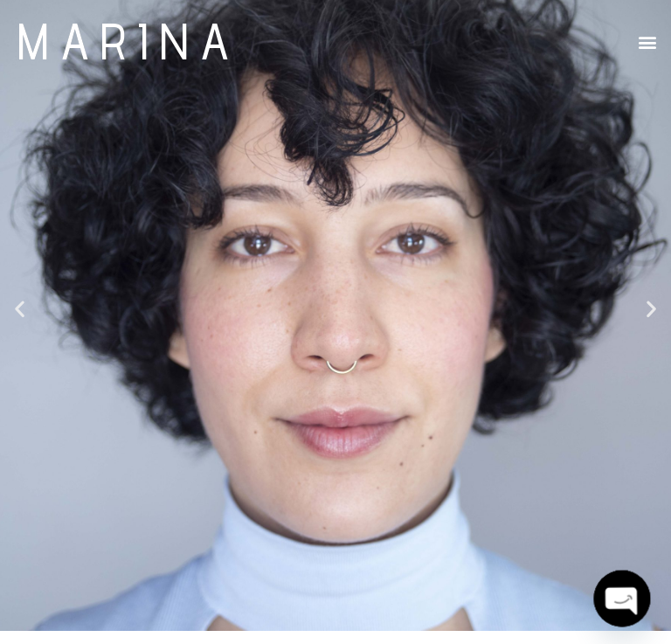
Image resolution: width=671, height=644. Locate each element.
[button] (648, 42)
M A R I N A (123, 41)
